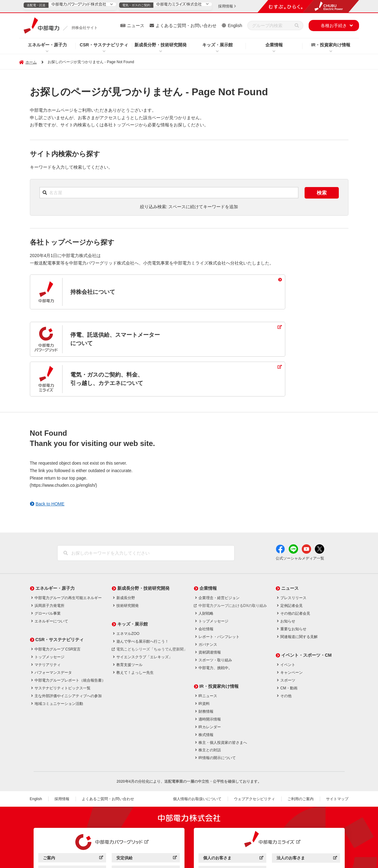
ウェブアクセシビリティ (254, 759)
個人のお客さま (233, 819)
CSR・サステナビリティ (104, 45)
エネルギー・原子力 (47, 45)
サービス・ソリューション (73, 831)
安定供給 (146, 819)
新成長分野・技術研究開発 (161, 45)
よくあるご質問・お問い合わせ (186, 26)
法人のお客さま (307, 819)
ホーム (31, 62)
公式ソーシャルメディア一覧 (300, 519)
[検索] (297, 26)
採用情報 (62, 759)
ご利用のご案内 (301, 759)
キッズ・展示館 (217, 45)
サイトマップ (337, 759)
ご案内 (73, 819)
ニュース (136, 26)
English (235, 26)
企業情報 (274, 45)
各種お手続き (334, 26)
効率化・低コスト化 (146, 831)
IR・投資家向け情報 (331, 45)
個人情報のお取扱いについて (197, 759)
